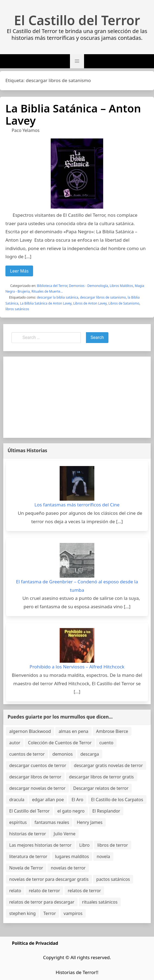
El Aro (77, 800)
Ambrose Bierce (112, 731)
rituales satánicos (100, 902)
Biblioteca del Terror (52, 286)
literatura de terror (28, 856)
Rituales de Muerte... (47, 291)
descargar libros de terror (35, 777)
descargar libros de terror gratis (102, 777)
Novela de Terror (26, 868)
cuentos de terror (27, 754)
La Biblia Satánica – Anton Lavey (73, 114)
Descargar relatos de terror (101, 788)
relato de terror (44, 891)
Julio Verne (65, 834)
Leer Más (19, 271)
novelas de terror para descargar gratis (49, 879)
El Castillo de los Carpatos (117, 800)
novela (103, 856)
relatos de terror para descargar (42, 902)
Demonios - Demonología (88, 286)
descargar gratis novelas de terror (108, 765)
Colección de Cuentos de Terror (60, 743)
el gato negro (71, 811)
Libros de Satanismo (124, 303)
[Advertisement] (77, 397)
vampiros (73, 913)
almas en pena (73, 731)
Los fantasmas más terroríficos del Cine (77, 505)
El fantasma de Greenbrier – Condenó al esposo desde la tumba (77, 586)
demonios (62, 754)
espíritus (18, 822)
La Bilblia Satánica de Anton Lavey (46, 303)
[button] (77, 61)
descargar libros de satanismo (103, 297)
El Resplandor (106, 811)
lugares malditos (72, 856)
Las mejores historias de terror (40, 845)
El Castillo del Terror (77, 20)
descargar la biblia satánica (58, 297)
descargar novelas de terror (37, 788)
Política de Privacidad (35, 943)
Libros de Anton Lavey (90, 303)
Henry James (90, 822)
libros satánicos (17, 309)
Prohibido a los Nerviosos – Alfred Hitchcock (77, 667)
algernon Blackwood (30, 731)
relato (15, 891)
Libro (84, 845)
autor (15, 743)
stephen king (23, 913)
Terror (50, 913)
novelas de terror (68, 868)
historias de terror (28, 834)
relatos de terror (84, 891)
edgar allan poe (48, 800)
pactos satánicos (113, 879)
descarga (90, 754)
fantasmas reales (52, 822)
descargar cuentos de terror (38, 765)
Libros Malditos (121, 286)
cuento (106, 743)
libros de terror (113, 845)
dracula (17, 800)
